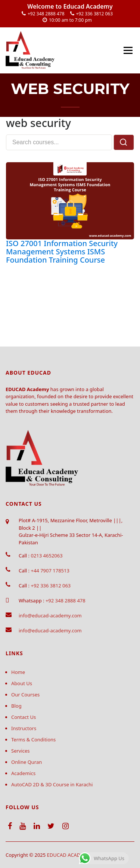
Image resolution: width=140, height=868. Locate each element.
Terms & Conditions (33, 740)
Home (18, 672)
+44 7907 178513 (50, 571)
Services (21, 751)
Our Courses (25, 695)
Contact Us (24, 717)
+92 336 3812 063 (95, 14)
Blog (16, 706)
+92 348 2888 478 (46, 14)
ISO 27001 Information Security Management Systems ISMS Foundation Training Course (62, 252)
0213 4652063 (46, 556)
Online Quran (27, 762)
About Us (22, 683)
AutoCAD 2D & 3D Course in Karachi (52, 784)
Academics (23, 773)
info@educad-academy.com (50, 616)
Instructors (24, 728)
